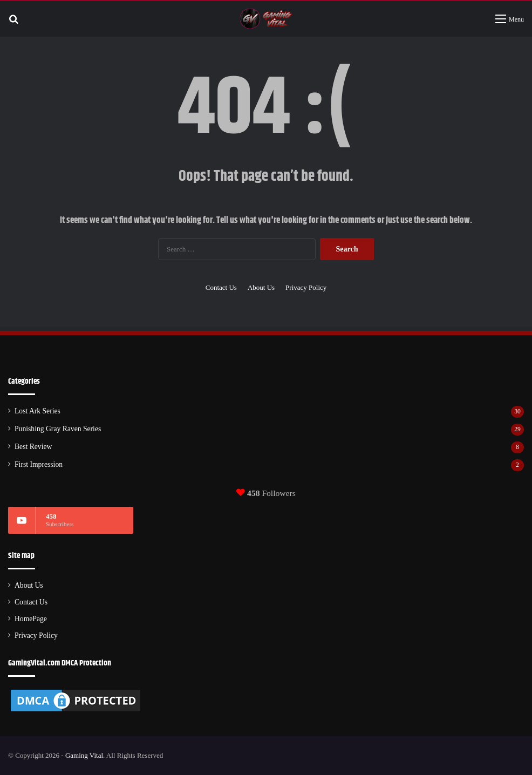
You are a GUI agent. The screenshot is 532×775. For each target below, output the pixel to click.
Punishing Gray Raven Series (58, 429)
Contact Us (221, 287)
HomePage (31, 619)
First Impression (39, 464)
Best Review (33, 447)
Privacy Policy (306, 287)
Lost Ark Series (37, 411)
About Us (261, 287)
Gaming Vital (84, 755)
